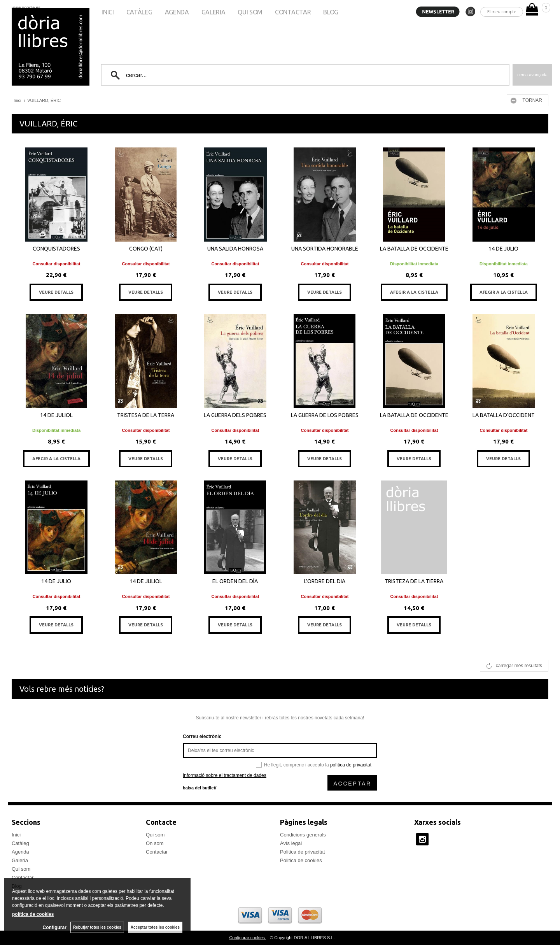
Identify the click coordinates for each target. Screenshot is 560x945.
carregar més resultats (519, 666)
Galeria (213, 12)
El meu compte (502, 11)
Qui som (250, 12)
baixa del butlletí (199, 788)
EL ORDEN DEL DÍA (235, 581)
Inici (108, 12)
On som (155, 843)
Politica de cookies (301, 860)
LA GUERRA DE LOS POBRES (325, 415)
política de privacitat (351, 765)
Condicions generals (303, 835)
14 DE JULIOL (56, 415)
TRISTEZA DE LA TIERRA (414, 581)
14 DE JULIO (503, 249)
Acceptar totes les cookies (155, 927)
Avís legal (291, 843)
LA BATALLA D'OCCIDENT (504, 415)
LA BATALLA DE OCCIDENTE (414, 249)
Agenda (177, 12)
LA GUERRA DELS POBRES (235, 415)
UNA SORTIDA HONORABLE (325, 249)
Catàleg (139, 12)
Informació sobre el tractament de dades (225, 775)
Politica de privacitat (303, 852)
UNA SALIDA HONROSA (235, 249)
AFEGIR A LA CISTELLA (414, 292)
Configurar (55, 927)
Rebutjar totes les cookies (97, 927)
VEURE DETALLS (56, 292)
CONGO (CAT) (146, 249)
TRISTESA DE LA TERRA (146, 415)
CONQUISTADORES (56, 249)
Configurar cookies (248, 938)
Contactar (293, 12)
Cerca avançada (532, 75)
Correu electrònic (202, 736)
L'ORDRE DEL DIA (325, 581)
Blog (331, 12)
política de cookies (33, 914)
